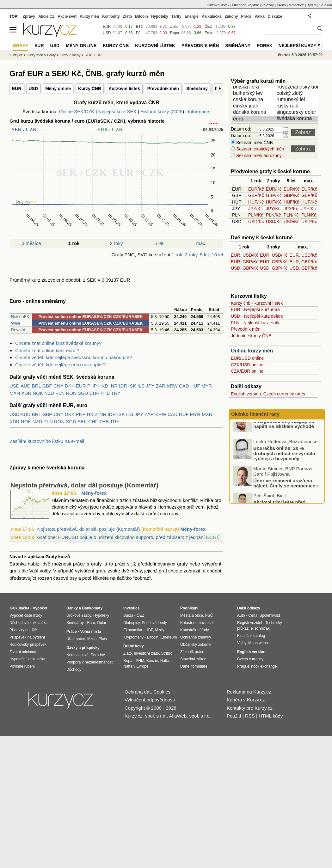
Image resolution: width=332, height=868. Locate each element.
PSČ (209, 615)
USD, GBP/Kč (245, 268)
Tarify (176, 16)
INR (114, 386)
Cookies (162, 692)
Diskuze (275, 16)
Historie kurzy (155, 111)
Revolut (18, 330)
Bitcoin (141, 16)
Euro (91, 623)
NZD (49, 393)
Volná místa (90, 632)
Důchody (74, 669)
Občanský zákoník (196, 645)
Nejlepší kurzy (298, 46)
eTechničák (260, 628)
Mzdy (160, 630)
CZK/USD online (247, 365)
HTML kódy (271, 716)
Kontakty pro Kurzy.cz (250, 708)
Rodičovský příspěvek (28, 645)
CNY (58, 386)
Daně (185, 666)
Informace (198, 111)
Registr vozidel (250, 623)
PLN (60, 393)
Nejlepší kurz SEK (117, 111)
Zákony (231, 16)
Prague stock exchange (257, 666)
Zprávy (29, 16)
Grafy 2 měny (70, 55)
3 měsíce (31, 243)
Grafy (51, 55)
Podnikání (189, 608)
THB (105, 393)
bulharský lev (255, 94)
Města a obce (192, 615)
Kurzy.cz (16, 55)
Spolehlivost (270, 615)
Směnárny (197, 89)
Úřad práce (76, 639)
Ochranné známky (196, 637)
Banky (72, 608)
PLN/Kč (256, 215)
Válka (259, 16)
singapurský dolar (298, 113)
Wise (16, 323)
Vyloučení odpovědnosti (150, 700)
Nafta (165, 661)
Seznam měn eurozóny (258, 156)
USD (34, 89)
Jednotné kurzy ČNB (251, 336)
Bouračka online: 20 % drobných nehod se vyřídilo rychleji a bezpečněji (284, 464)
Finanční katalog (251, 636)
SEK (82, 422)
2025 (177, 111)
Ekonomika (133, 630)
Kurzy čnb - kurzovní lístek (257, 303)
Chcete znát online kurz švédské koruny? (58, 343)
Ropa (175, 33)
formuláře (199, 666)
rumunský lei (298, 100)
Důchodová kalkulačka (28, 623)
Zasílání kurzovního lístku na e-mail (47, 441)
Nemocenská (77, 655)
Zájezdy (268, 5)
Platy (103, 639)
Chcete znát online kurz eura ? (47, 350)
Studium (326, 5)
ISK (132, 386)
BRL (37, 386)
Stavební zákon (193, 659)
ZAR (161, 386)
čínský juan (255, 106)
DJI (139, 33)
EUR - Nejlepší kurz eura (255, 309)
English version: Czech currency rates (268, 394)
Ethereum (169, 637)
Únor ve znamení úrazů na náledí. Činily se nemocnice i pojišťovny (286, 496)
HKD (103, 386)
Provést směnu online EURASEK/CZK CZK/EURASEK (91, 317)
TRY (116, 393)
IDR (123, 386)
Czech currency (250, 659)
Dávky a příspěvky (83, 648)
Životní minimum (23, 652)
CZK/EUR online (247, 371)
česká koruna (255, 100)
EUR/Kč (256, 189)
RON (71, 393)
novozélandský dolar (298, 87)
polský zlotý (298, 94)
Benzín (152, 661)
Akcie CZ (46, 16)
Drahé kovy (134, 646)
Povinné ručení (22, 666)
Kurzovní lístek (124, 89)
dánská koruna (255, 113)
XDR (27, 393)
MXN (15, 393)
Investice (131, 608)
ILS (141, 386)
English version (251, 652)
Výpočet (40, 608)
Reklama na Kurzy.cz (249, 692)
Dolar (102, 623)
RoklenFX (20, 317)
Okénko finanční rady (255, 414)
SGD (83, 393)
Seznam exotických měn (260, 149)
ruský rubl (298, 106)
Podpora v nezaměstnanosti (90, 662)
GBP (47, 386)
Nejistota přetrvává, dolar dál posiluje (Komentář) (84, 485)
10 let (217, 255)
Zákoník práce (192, 652)
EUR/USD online (247, 358)
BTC (140, 27)
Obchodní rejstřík (246, 5)
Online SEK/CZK (77, 111)
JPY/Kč (255, 209)
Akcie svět (67, 16)
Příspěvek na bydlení (27, 637)
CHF (94, 393)
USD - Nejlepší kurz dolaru (257, 316)
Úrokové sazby (79, 615)
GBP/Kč (256, 195)
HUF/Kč (256, 202)
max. (202, 243)
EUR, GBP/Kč (245, 262)
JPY (150, 386)
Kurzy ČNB (90, 89)
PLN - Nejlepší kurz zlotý (255, 323)
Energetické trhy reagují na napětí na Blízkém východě (284, 434)
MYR (207, 386)
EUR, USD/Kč (245, 255)
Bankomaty (92, 608)
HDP (149, 630)
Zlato (174, 27)
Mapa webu (258, 643)
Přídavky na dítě (23, 630)
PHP (92, 386)
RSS (250, 716)
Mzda (92, 639)
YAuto (281, 5)
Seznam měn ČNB (254, 143)
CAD (184, 386)
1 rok (177, 255)
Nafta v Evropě (136, 666)
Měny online (58, 89)
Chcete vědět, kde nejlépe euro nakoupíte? (60, 365)
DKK (70, 386)
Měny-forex (94, 493)
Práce (246, 16)
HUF (195, 386)
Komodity (111, 16)
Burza (128, 615)
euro (255, 119)
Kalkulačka (212, 16)
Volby (242, 643)
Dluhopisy (132, 623)
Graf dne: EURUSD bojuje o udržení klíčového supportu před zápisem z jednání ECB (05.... (133, 537)
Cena (253, 615)
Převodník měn (163, 89)
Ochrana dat (138, 692)
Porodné (98, 655)
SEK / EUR (93, 55)
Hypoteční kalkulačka (27, 659)
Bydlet (312, 5)
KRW (172, 386)
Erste (209, 33)
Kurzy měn (89, 16)
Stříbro (167, 653)
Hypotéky (160, 16)
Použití (234, 716)
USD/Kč (256, 222)
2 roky (117, 243)
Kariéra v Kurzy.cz (246, 700)
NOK (38, 393)
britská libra (255, 87)
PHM (140, 661)
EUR (17, 89)
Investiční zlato (146, 653)
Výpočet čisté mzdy (26, 615)
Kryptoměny (133, 637)
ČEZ (208, 27)
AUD (26, 386)
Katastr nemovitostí (197, 623)
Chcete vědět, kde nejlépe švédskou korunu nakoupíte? (74, 357)
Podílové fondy (154, 623)
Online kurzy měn (252, 351)
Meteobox (296, 5)
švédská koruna (298, 119)
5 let (159, 243)
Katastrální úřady (195, 630)
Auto (241, 615)
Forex (264, 46)
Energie (192, 16)
